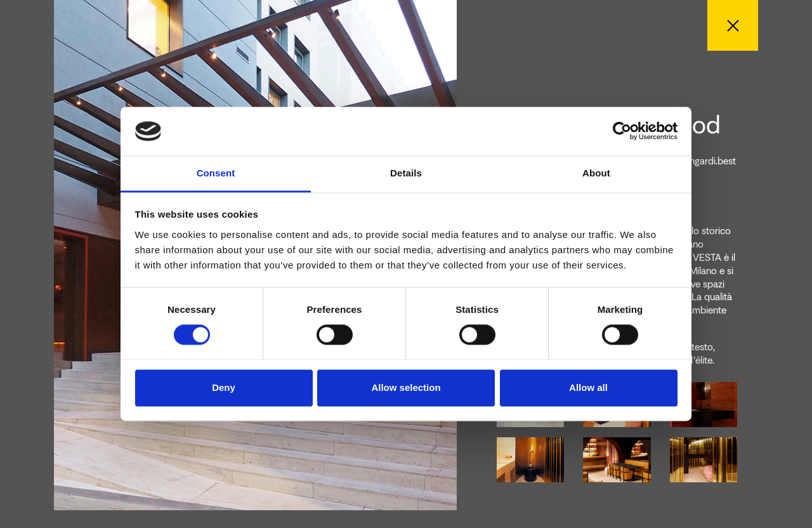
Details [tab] (406, 173)
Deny (224, 387)
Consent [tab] (216, 173)
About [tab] (596, 173)
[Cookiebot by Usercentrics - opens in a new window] (622, 131)
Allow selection (406, 387)
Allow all (588, 387)
